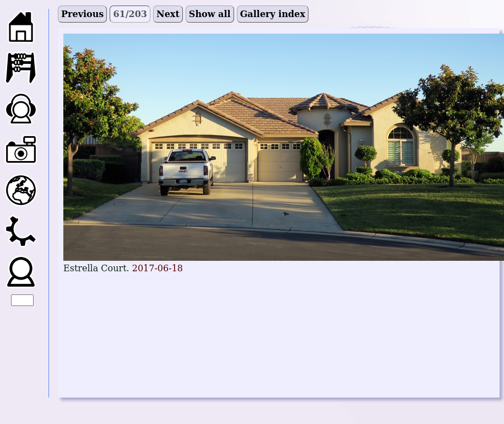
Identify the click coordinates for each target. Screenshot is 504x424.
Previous (82, 14)
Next (168, 14)
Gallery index (273, 14)
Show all (210, 14)
